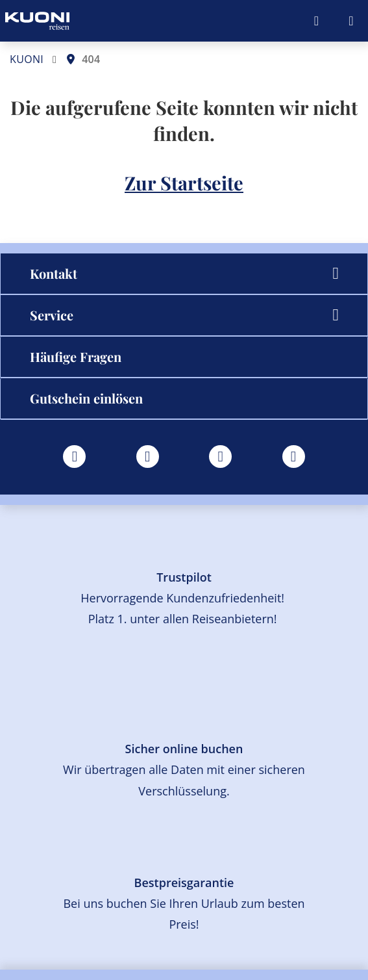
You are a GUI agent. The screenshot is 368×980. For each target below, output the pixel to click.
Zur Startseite (184, 183)
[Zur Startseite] (37, 21)
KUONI (27, 59)
